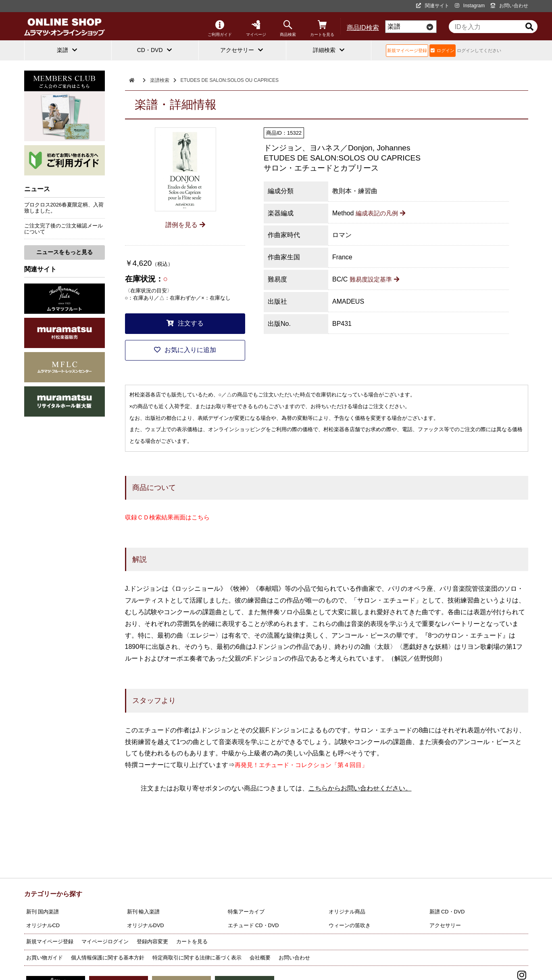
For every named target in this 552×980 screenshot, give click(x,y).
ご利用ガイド (220, 28)
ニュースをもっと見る (65, 252)
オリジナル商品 (347, 912)
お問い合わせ (509, 6)
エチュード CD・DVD (253, 925)
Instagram (470, 6)
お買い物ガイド (45, 958)
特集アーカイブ (246, 912)
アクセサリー (445, 925)
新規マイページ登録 (407, 50)
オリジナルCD (43, 925)
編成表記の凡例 (382, 213)
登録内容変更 (152, 941)
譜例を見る (185, 225)
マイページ (256, 28)
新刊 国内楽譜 (43, 912)
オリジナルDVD (146, 925)
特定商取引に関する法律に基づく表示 (197, 958)
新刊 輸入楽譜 (144, 912)
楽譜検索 (160, 80)
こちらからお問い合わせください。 (360, 788)
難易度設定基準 (376, 279)
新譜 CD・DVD (447, 912)
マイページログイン (105, 941)
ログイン (443, 50)
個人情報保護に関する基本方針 (108, 958)
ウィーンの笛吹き (350, 925)
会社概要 (260, 958)
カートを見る (322, 28)
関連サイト (433, 6)
